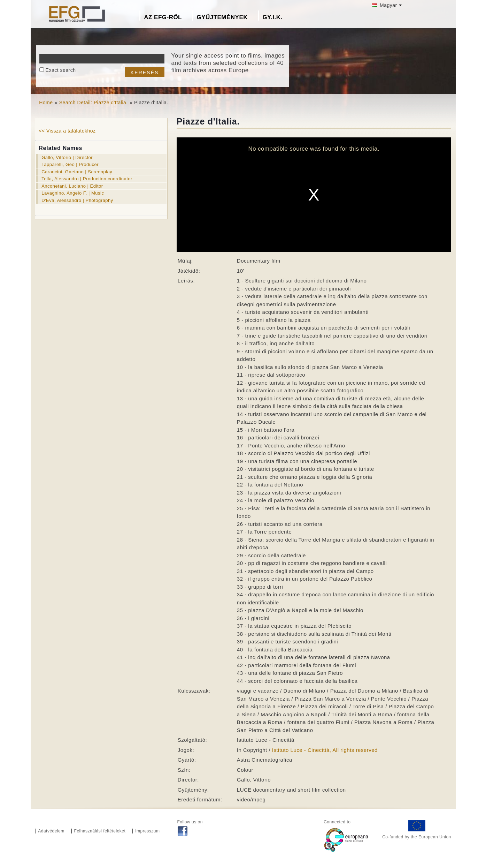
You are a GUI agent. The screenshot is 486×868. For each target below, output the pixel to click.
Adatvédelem (51, 831)
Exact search (61, 70)
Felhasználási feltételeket (100, 831)
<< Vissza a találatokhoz (67, 131)
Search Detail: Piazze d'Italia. (94, 103)
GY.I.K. (272, 17)
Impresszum (147, 831)
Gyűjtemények (222, 17)
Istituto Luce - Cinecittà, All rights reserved (325, 750)
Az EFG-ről (163, 17)
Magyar (384, 5)
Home (46, 103)
